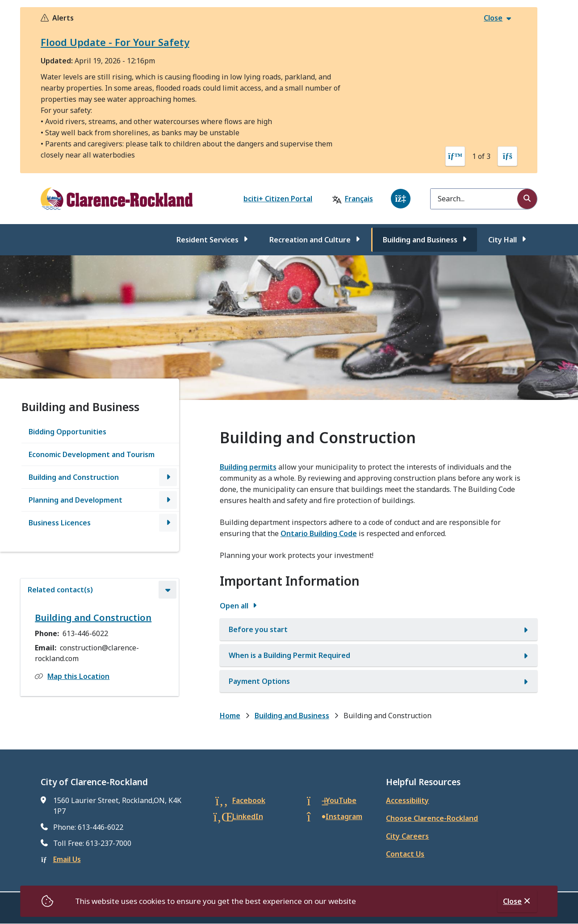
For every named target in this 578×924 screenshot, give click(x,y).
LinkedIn (248, 816)
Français (359, 199)
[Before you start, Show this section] (379, 629)
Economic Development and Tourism (92, 454)
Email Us (67, 859)
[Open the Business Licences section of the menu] (168, 523)
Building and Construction (74, 477)
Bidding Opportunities (67, 432)
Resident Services (207, 240)
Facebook (249, 800)
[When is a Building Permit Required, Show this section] (379, 655)
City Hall (503, 240)
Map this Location (78, 676)
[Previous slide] (455, 156)
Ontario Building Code (319, 533)
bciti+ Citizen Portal (278, 199)
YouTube (341, 800)
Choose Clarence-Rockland (432, 818)
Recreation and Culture (310, 240)
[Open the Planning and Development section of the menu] (168, 500)
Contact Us (405, 854)
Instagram (344, 816)
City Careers (407, 836)
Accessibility (407, 800)
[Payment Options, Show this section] (379, 681)
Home (230, 716)
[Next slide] (507, 156)
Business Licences (60, 523)
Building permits (248, 467)
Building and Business (420, 240)
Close (512, 901)
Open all (234, 606)
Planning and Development (75, 500)
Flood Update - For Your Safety (115, 42)
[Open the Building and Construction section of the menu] (168, 477)
